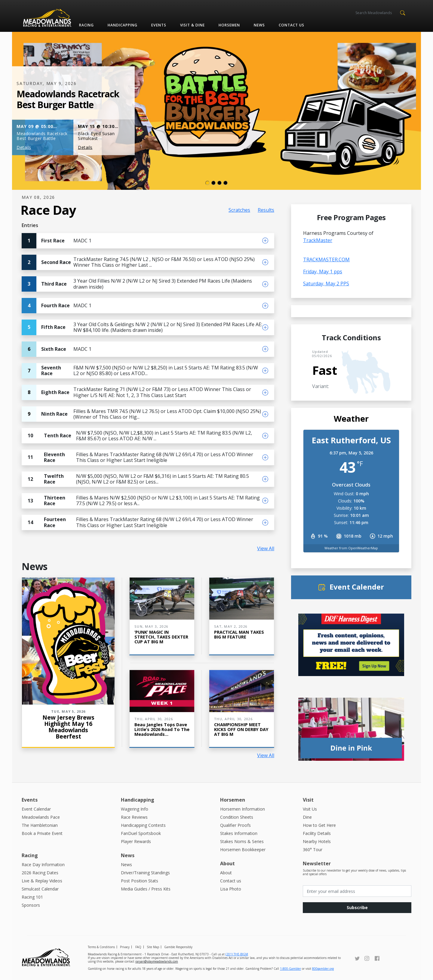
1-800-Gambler (290, 969)
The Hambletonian (40, 825)
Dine (307, 817)
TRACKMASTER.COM (326, 259)
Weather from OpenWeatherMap (351, 548)
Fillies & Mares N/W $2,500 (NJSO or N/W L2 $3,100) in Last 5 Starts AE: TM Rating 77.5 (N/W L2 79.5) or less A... (141, 501)
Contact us (292, 25)
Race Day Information (43, 865)
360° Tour (313, 850)
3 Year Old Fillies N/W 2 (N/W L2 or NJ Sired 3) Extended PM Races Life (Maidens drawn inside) (137, 284)
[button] (402, 12)
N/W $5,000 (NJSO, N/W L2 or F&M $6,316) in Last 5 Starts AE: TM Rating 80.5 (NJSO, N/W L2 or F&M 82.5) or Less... (135, 479)
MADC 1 (57, 241)
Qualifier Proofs (235, 825)
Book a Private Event (42, 833)
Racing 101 (32, 897)
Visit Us (310, 809)
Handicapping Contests (143, 825)
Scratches (239, 210)
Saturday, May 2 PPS (326, 284)
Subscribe (357, 907)
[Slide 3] (226, 183)
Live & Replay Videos (42, 881)
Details (24, 147)
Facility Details (317, 833)
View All (266, 548)
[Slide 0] (207, 183)
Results (266, 210)
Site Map (153, 947)
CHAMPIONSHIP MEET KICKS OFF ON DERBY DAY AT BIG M (241, 729)
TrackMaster (318, 240)
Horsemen (229, 25)
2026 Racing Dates (40, 873)
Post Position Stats (140, 881)
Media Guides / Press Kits (146, 889)
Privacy (125, 947)
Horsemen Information (243, 809)
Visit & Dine (192, 25)
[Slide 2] (220, 183)
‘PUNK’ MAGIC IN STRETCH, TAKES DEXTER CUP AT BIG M (161, 637)
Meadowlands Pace (41, 817)
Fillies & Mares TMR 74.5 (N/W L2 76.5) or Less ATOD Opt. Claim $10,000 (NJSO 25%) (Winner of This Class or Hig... (141, 414)
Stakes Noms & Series (242, 841)
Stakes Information (239, 833)
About (226, 873)
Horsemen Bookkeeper (243, 850)
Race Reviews (134, 817)
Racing (86, 25)
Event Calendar (36, 809)
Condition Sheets (237, 817)
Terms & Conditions (101, 947)
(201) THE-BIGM (237, 954)
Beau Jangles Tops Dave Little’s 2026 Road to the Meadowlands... (162, 729)
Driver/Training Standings (145, 873)
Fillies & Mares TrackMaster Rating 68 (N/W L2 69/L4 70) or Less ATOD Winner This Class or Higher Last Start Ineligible (137, 457)
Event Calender (357, 587)
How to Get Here (319, 825)
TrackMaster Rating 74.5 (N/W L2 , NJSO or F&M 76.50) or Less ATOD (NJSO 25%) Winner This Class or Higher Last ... (138, 262)
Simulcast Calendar (40, 889)
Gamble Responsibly (178, 947)
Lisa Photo (231, 889)
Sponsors (31, 905)
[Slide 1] (213, 183)
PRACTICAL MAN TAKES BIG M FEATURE (239, 634)
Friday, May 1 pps (323, 272)
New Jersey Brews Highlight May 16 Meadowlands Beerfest (68, 727)
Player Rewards (136, 841)
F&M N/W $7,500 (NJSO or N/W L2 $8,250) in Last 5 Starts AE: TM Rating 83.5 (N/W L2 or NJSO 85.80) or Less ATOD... (140, 371)
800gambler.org (323, 969)
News (259, 25)
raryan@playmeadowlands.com (157, 961)
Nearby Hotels (317, 841)
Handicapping (123, 25)
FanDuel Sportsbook (141, 833)
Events (159, 25)
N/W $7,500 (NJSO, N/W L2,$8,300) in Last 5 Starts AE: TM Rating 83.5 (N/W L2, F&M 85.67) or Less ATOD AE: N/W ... (137, 436)
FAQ (138, 947)
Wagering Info (135, 809)
